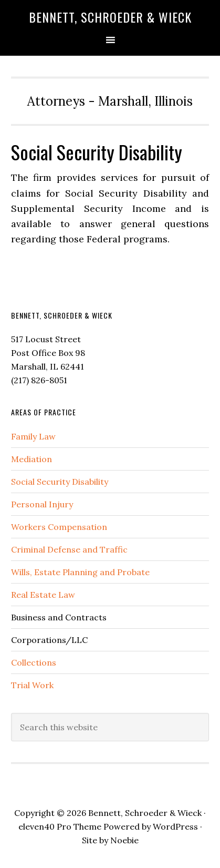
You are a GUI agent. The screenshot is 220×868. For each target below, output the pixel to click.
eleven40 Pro (45, 826)
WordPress (175, 826)
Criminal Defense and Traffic (69, 549)
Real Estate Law (43, 595)
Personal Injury (42, 504)
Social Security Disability (60, 482)
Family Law (33, 436)
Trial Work (32, 685)
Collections (34, 662)
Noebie (124, 840)
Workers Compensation (59, 527)
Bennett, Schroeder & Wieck (110, 17)
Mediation (32, 459)
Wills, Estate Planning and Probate (80, 572)
